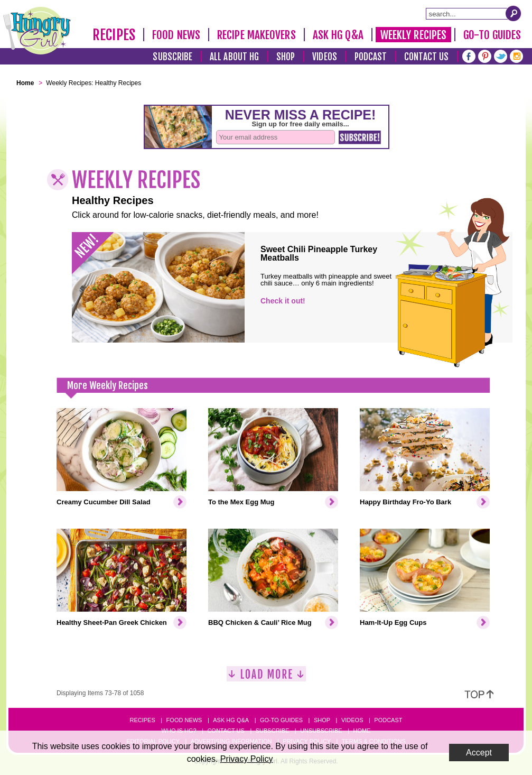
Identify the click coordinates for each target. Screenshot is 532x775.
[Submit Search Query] (514, 13)
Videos (325, 57)
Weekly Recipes (413, 35)
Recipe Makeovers (256, 35)
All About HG (234, 57)
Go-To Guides (492, 35)
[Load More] (266, 678)
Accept (479, 753)
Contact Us (426, 57)
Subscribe (172, 57)
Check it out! (283, 301)
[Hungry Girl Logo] (37, 31)
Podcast (371, 57)
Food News (176, 35)
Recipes (114, 35)
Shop (286, 57)
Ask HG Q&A (338, 35)
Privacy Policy (247, 759)
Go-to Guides (281, 720)
